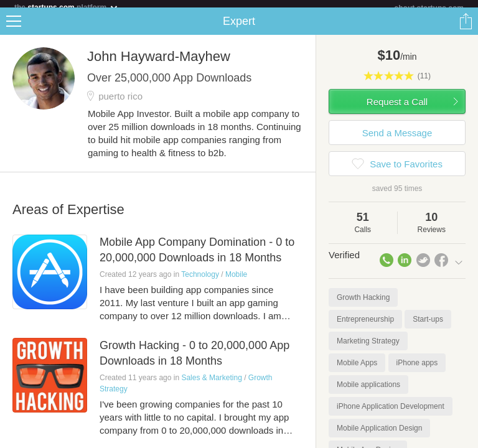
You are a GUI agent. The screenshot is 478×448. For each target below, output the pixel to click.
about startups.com (429, 8)
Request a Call (397, 109)
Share (466, 29)
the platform (67, 7)
